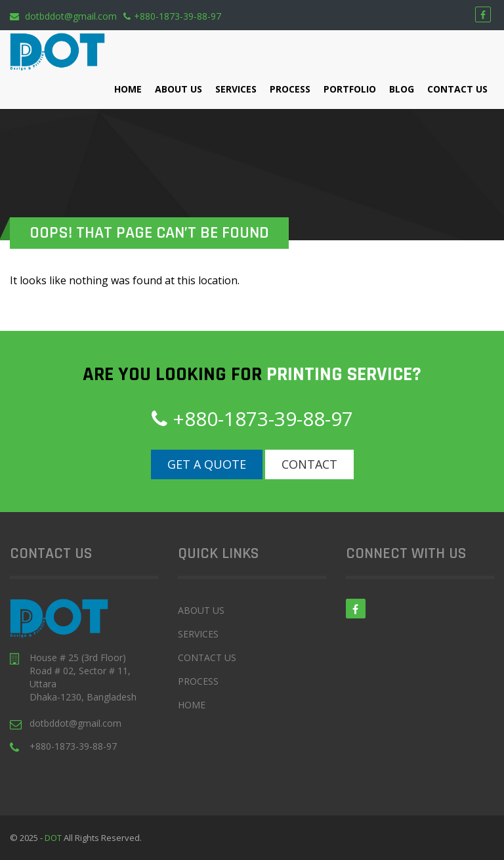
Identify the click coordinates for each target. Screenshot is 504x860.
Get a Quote (207, 464)
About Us (178, 89)
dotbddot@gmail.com (63, 16)
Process (290, 89)
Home (128, 89)
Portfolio (350, 89)
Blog (402, 89)
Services (236, 89)
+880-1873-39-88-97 (172, 16)
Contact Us (457, 89)
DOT (54, 838)
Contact (309, 464)
